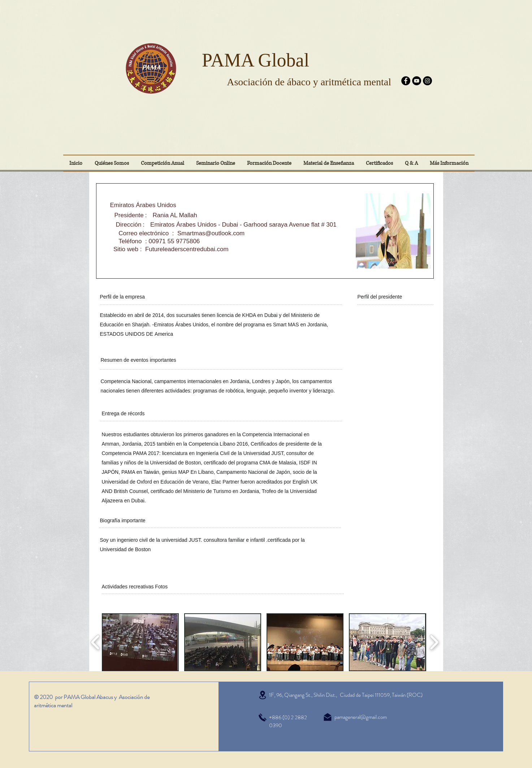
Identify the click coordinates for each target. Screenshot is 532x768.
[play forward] (434, 642)
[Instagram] (427, 81)
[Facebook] (406, 81)
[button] (380, 163)
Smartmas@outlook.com (211, 233)
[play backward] (96, 642)
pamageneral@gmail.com (361, 717)
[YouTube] (417, 81)
